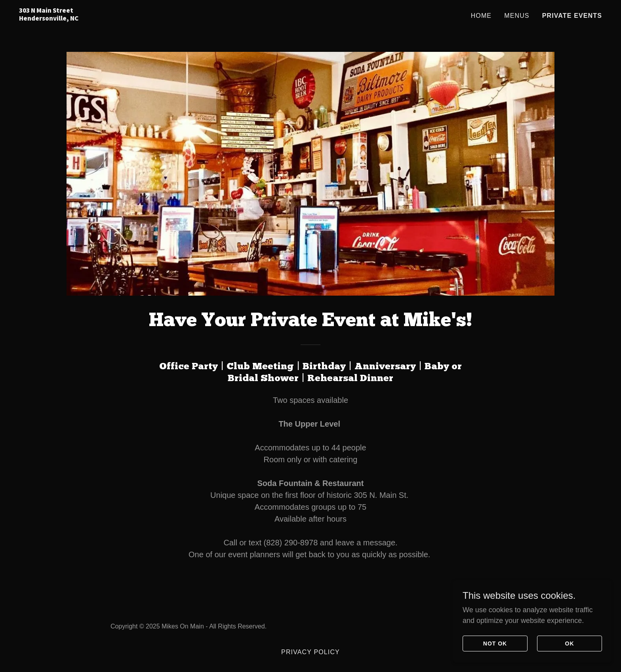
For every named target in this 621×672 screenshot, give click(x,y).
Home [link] (481, 16)
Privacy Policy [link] (310, 652)
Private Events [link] (572, 16)
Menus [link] (517, 16)
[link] (121, 18)
